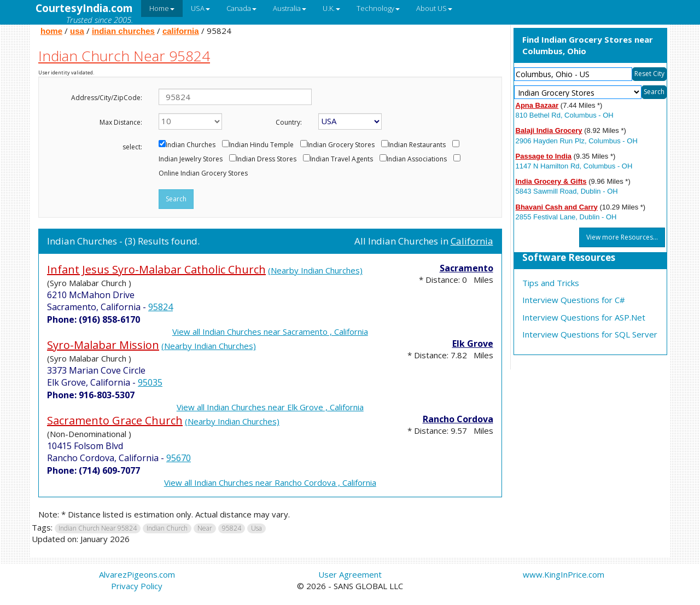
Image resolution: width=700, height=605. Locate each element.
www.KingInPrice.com (564, 574)
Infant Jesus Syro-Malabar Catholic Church (156, 269)
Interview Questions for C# (574, 300)
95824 (161, 307)
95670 (179, 458)
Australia (290, 8)
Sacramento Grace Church (115, 420)
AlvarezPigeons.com (137, 574)
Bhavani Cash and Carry (557, 207)
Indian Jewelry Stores (191, 159)
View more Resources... (622, 237)
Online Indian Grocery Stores (203, 173)
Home (162, 8)
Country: (289, 122)
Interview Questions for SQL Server (590, 334)
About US (434, 8)
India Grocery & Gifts (551, 181)
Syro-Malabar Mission (103, 345)
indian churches (123, 31)
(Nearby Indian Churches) (315, 270)
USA (200, 8)
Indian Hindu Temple (261, 145)
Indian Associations (417, 159)
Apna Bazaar (537, 105)
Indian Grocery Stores (341, 145)
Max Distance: (121, 122)
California (472, 241)
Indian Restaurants (417, 145)
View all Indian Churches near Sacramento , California (270, 331)
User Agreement (350, 574)
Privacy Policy (137, 586)
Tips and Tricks (551, 283)
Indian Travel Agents (342, 159)
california (181, 31)
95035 (150, 382)
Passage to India (544, 156)
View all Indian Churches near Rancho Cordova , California (270, 482)
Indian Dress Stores (266, 159)
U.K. (331, 8)
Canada (241, 8)
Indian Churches (191, 145)
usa (77, 31)
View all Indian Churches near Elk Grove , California (270, 407)
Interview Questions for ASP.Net (584, 317)
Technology (378, 8)
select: (132, 147)
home (51, 31)
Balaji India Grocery (549, 130)
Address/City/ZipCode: (107, 98)
